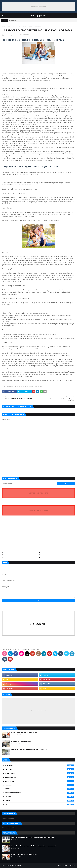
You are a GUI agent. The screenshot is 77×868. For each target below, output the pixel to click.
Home (4, 643)
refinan (8, 26)
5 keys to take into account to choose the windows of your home (33, 837)
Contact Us (72, 865)
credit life (39, 769)
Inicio (4, 26)
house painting (29, 386)
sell (39, 805)
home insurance (19, 386)
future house (10, 386)
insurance (39, 785)
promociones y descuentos (11, 35)
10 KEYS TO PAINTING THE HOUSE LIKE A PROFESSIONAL (29, 750)
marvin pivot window (39, 793)
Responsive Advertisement (38, 7)
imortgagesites (38, 15)
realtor (39, 797)
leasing (37, 386)
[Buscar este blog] (29, 483)
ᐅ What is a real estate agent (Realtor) (24, 733)
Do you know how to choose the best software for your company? (34, 846)
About (65, 865)
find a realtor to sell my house (21, 741)
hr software (39, 781)
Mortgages (39, 765)
